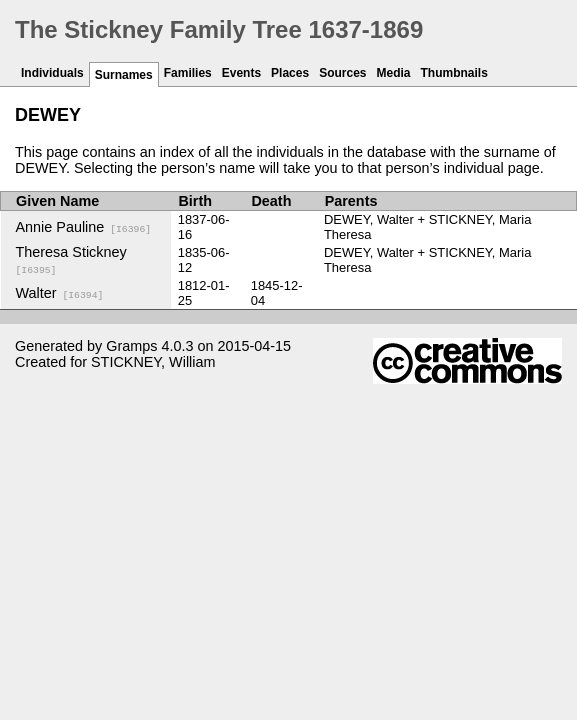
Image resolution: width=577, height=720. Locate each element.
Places (290, 73)
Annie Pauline (84, 227)
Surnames (124, 75)
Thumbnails (454, 73)
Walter (60, 293)
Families (188, 73)
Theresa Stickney (71, 260)
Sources (342, 73)
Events (241, 73)
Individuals (52, 73)
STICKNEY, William (153, 362)
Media (394, 73)
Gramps (131, 346)
